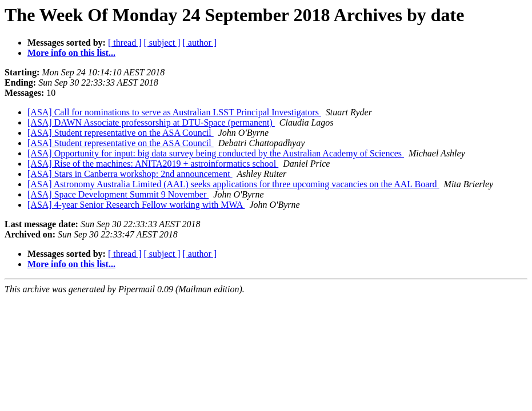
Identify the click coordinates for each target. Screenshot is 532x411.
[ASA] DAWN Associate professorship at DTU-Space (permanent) (151, 122)
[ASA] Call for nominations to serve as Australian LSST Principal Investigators (174, 112)
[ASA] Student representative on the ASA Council (121, 133)
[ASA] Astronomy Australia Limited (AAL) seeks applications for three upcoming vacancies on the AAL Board (233, 184)
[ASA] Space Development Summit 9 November (118, 194)
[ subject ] (162, 43)
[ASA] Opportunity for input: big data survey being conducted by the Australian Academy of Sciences (216, 153)
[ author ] (200, 43)
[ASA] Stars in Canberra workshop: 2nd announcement (130, 174)
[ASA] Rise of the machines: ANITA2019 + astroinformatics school (153, 164)
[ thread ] (125, 43)
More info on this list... (71, 53)
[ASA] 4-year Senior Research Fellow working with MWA (136, 205)
